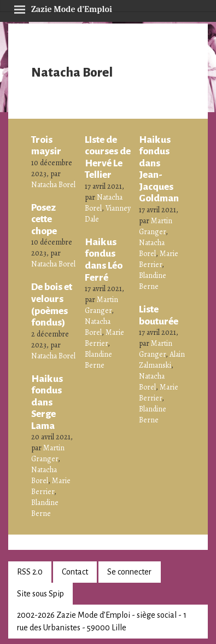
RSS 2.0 (30, 572)
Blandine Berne (45, 508)
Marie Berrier (51, 486)
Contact (75, 572)
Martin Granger (48, 453)
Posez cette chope (44, 219)
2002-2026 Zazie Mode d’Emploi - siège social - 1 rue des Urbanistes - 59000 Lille (102, 621)
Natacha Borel (53, 185)
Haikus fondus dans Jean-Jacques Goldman (159, 169)
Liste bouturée (159, 315)
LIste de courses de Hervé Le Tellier (108, 157)
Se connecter (129, 572)
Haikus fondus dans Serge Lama (47, 402)
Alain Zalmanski (162, 360)
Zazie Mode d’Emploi (63, 8)
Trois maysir (46, 146)
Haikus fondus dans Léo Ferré (104, 260)
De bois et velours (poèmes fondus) (52, 304)
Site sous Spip (40, 594)
